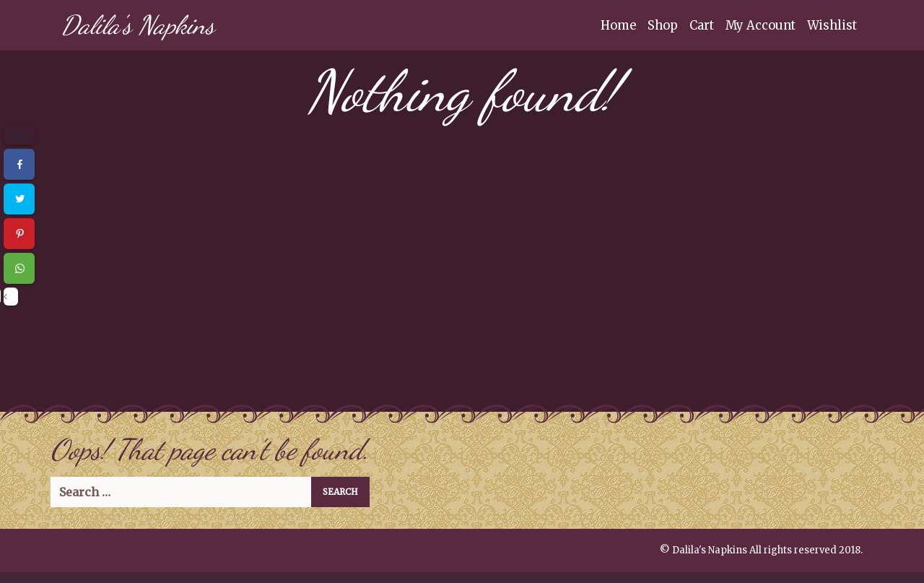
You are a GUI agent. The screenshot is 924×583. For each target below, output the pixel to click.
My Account (760, 25)
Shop (663, 25)
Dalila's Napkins (138, 25)
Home (618, 25)
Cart (702, 25)
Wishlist (832, 25)
